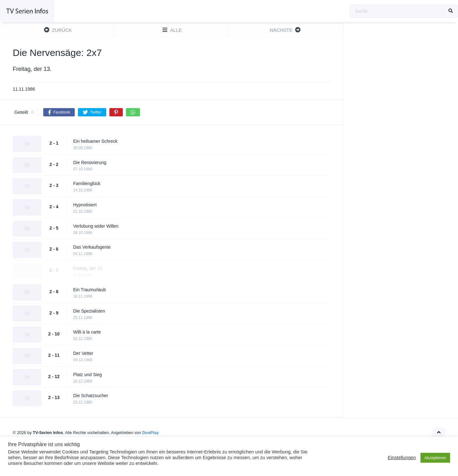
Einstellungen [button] (402, 458)
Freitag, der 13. (88, 268)
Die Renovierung (90, 162)
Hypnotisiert (85, 205)
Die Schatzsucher (91, 396)
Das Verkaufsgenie (92, 247)
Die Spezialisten (89, 311)
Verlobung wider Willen (96, 226)
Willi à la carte (87, 332)
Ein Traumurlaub (90, 290)
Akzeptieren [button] (435, 458)
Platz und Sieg (87, 375)
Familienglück (87, 183)
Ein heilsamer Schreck (95, 141)
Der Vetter (83, 353)
